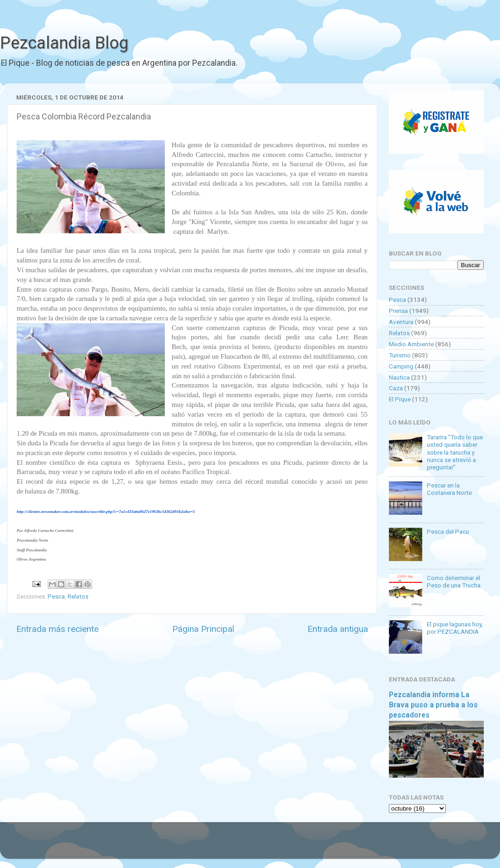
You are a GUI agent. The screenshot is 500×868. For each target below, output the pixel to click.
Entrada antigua (338, 629)
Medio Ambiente (411, 344)
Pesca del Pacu (448, 531)
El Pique (400, 399)
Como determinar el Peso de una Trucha (454, 581)
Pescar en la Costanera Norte (449, 489)
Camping (401, 366)
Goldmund (266, 845)
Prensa (398, 311)
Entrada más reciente (57, 629)
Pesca (56, 596)
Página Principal (203, 629)
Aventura (401, 322)
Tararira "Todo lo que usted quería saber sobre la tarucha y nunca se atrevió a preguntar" (455, 452)
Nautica (399, 377)
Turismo (400, 355)
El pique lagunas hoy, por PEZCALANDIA (455, 628)
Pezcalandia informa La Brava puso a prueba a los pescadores (433, 705)
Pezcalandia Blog (64, 43)
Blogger (345, 845)
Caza (396, 388)
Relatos (78, 596)
